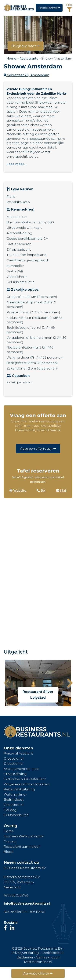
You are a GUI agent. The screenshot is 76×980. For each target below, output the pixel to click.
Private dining (15, 774)
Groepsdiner (14, 764)
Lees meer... (16, 164)
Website (18, 491)
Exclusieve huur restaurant (25, 779)
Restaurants (29, 58)
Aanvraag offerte (36, 973)
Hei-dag (10, 810)
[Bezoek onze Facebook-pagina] (6, 928)
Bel (41, 491)
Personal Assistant (18, 753)
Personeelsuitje (16, 815)
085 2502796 (19, 895)
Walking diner (15, 794)
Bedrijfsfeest (14, 800)
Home (11, 58)
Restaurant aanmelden (22, 847)
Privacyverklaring (25, 953)
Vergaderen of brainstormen (27, 784)
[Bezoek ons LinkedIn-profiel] (12, 928)
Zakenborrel (14, 805)
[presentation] (6, 683)
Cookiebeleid (52, 953)
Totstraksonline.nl (38, 962)
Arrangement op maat (22, 769)
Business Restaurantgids (23, 836)
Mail (61, 491)
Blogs (8, 852)
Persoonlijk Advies (48, 8)
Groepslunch (14, 759)
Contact (10, 841)
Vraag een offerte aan (36, 449)
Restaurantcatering (19, 789)
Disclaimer (25, 957)
